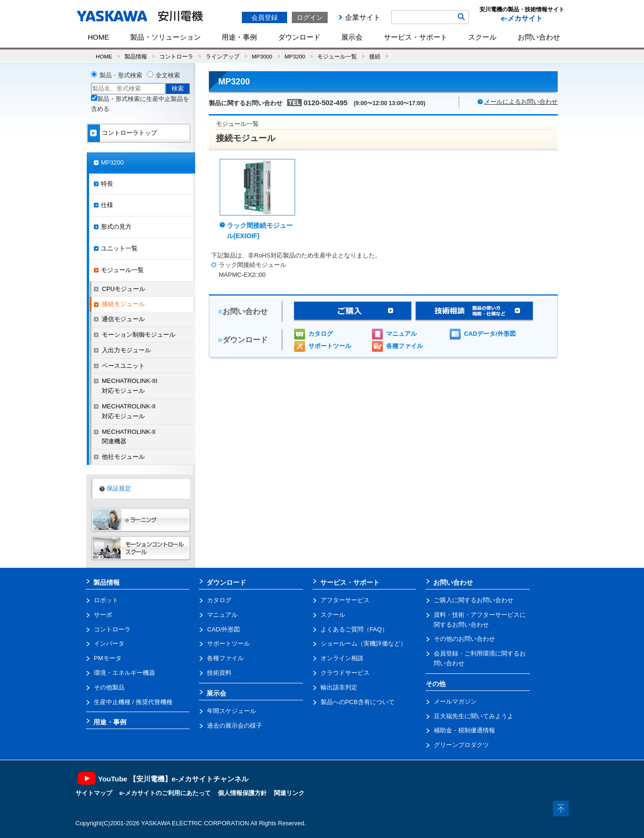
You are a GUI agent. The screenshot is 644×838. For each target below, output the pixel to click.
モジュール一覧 (337, 56)
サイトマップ (94, 793)
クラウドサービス (345, 673)
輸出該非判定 (339, 687)
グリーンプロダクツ (461, 745)
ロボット (106, 600)
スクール (482, 37)
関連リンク (289, 793)
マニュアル (401, 334)
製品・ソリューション (165, 37)
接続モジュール (123, 304)
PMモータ (108, 658)
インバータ (109, 643)
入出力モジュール (126, 350)
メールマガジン (455, 701)
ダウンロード (299, 37)
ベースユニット (123, 366)
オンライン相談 (342, 658)
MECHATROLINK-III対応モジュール (130, 386)
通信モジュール (123, 319)
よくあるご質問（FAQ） (354, 629)
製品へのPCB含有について (358, 702)
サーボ (103, 615)
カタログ (321, 334)
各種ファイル (405, 346)
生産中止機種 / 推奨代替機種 (133, 702)
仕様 (107, 205)
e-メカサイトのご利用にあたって (165, 793)
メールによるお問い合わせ (521, 102)
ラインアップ (223, 56)
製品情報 (136, 56)
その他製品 (109, 687)
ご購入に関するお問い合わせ (474, 600)
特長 (107, 184)
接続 (375, 56)
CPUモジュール (124, 289)
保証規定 (119, 488)
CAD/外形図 (223, 629)
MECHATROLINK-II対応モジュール (129, 411)
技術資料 (219, 673)
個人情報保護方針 (242, 793)
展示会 (352, 37)
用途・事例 (239, 37)
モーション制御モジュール (139, 335)
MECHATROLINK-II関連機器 (129, 437)
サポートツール (330, 346)
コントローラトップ (129, 133)
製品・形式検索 (121, 75)
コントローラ (176, 56)
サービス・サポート (416, 37)
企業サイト (363, 17)
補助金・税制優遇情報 (464, 730)
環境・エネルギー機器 (124, 673)
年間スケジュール (231, 711)
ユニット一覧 (119, 248)
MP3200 (295, 56)
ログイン (310, 17)
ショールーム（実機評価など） (363, 643)
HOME (98, 37)
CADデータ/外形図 (490, 334)
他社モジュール (123, 457)
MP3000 (262, 56)
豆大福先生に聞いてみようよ (474, 716)
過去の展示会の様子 (235, 726)
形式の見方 (116, 227)
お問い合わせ (539, 37)
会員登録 (264, 17)
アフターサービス (345, 600)
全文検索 (168, 75)
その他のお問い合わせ (464, 639)
